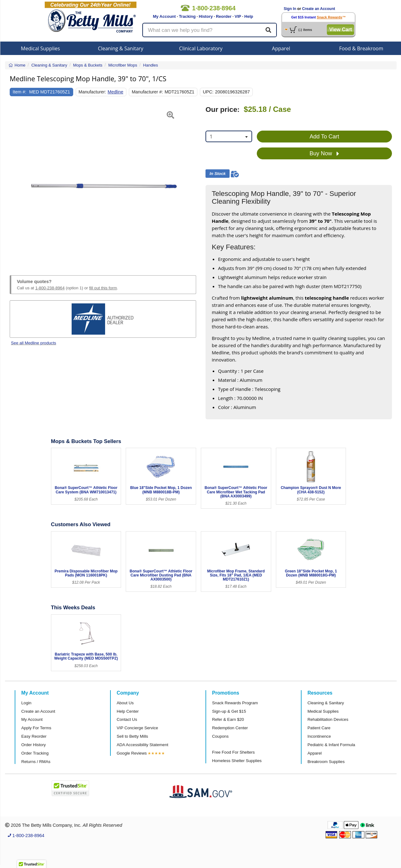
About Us (125, 703)
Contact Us (127, 719)
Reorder (224, 16)
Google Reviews (132, 753)
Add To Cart (325, 137)
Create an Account (319, 9)
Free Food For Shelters (233, 752)
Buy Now (324, 154)
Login (26, 703)
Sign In (290, 9)
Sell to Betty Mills (132, 736)
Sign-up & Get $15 (229, 711)
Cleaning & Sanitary (121, 48)
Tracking (187, 16)
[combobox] (229, 136)
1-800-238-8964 (50, 288)
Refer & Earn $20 (228, 719)
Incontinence (319, 736)
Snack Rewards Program (235, 703)
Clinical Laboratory (201, 48)
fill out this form (103, 288)
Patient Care (319, 728)
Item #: (20, 92)
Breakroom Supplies (326, 762)
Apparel (281, 48)
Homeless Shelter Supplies (237, 761)
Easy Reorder (34, 736)
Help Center (128, 711)
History (206, 16)
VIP (238, 16)
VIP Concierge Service (137, 728)
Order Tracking (35, 753)
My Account (164, 16)
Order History (33, 745)
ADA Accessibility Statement (142, 745)
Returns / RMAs (36, 762)
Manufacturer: (92, 92)
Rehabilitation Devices (328, 719)
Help (249, 16)
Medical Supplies (41, 48)
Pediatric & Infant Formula (331, 745)
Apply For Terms (36, 728)
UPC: (208, 92)
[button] (16, 183)
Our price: (223, 110)
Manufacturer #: (147, 92)
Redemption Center (230, 728)
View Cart (340, 30)
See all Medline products (33, 343)
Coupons (220, 736)
